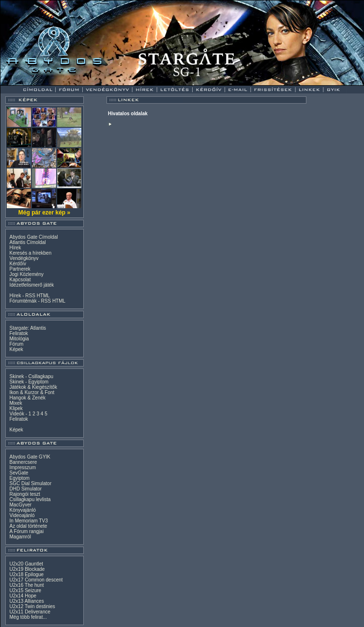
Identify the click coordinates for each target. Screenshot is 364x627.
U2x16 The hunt (27, 585)
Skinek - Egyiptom (29, 382)
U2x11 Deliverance (30, 612)
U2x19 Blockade (27, 569)
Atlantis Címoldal (28, 242)
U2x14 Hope (23, 596)
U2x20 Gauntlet (27, 564)
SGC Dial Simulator (31, 483)
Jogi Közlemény (27, 274)
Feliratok (19, 333)
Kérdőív (18, 264)
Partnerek (20, 269)
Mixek (16, 403)
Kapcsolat (20, 280)
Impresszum (23, 467)
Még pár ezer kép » (44, 213)
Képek (16, 349)
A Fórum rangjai (27, 531)
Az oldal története (29, 526)
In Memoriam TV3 (29, 521)
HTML (43, 296)
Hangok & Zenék (28, 398)
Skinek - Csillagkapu (32, 376)
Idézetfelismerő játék (32, 285)
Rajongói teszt (25, 494)
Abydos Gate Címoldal (34, 237)
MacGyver (21, 505)
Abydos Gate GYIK (30, 457)
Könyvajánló (23, 510)
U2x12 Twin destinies (32, 606)
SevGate (19, 473)
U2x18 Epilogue (27, 574)
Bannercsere (23, 462)
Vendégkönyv (24, 258)
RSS (30, 296)
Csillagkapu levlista (30, 499)
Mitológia (19, 339)
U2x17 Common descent (36, 580)
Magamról (20, 537)
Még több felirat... (28, 617)
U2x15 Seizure (26, 590)
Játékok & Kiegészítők (33, 387)
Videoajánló (22, 515)
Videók (17, 414)
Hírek (15, 248)
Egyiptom (20, 478)
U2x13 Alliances (27, 601)
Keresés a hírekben (31, 253)
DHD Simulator (26, 489)
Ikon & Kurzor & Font (32, 392)
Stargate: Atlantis (28, 328)
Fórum (17, 344)
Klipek (16, 408)
